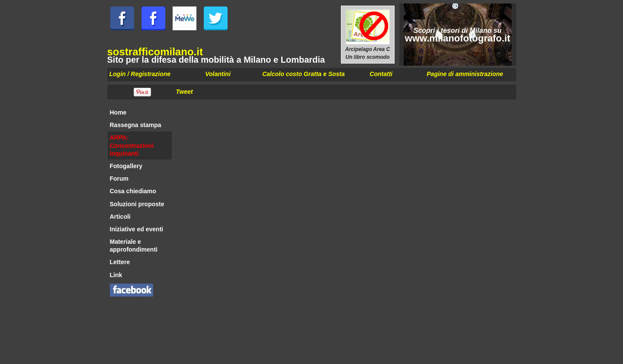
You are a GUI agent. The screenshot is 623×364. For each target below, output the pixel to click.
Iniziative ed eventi (137, 229)
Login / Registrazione (140, 74)
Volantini (218, 74)
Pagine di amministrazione (465, 74)
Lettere (120, 262)
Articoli (120, 217)
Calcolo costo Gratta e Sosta (303, 74)
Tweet (185, 92)
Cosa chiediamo (133, 191)
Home (118, 112)
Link (116, 275)
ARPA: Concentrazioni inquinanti (132, 145)
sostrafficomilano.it (155, 52)
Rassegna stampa (136, 125)
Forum (119, 179)
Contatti (381, 74)
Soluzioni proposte (137, 204)
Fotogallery (126, 166)
